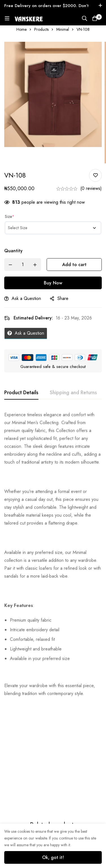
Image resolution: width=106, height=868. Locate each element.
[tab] (21, 393)
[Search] (85, 18)
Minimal (63, 29)
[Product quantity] (23, 265)
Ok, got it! (53, 857)
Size (10, 216)
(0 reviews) (91, 188)
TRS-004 (63, 796)
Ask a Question (26, 298)
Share (63, 298)
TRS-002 (12, 818)
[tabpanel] (53, 554)
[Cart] (95, 18)
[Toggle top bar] (100, 6)
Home (21, 29)
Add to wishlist (95, 175)
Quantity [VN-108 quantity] (13, 251)
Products (41, 29)
